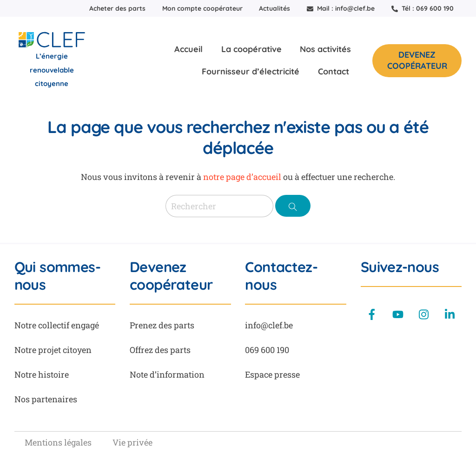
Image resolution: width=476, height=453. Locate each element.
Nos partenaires (46, 399)
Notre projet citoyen (53, 350)
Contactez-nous (281, 276)
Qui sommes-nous (57, 276)
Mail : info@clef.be (341, 8)
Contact (334, 71)
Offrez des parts (160, 350)
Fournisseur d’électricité (251, 71)
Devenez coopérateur (417, 60)
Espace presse (272, 374)
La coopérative (251, 49)
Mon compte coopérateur (202, 8)
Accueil (188, 49)
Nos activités (325, 49)
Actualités (274, 8)
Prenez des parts (162, 325)
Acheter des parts (117, 8)
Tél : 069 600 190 (423, 8)
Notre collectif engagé (57, 325)
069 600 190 (267, 350)
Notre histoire (42, 374)
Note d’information (167, 374)
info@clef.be (269, 325)
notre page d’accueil (242, 177)
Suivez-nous (400, 267)
